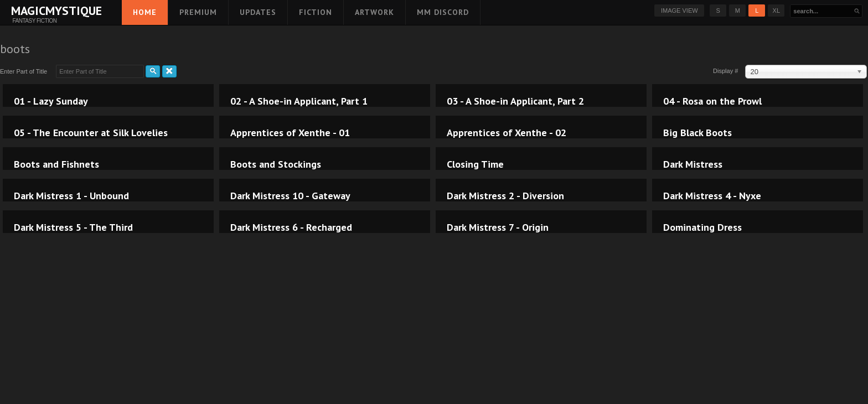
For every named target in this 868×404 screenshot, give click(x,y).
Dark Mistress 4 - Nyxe (712, 196)
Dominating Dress (702, 227)
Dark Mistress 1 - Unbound (71, 196)
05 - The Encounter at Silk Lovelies (91, 133)
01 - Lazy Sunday (51, 101)
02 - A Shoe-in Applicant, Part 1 (299, 101)
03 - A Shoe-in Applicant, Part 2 (515, 101)
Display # (726, 71)
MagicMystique (35, 11)
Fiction (316, 12)
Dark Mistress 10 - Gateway (290, 196)
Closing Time (475, 164)
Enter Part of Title (25, 71)
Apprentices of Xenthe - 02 (507, 133)
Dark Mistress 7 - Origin (498, 227)
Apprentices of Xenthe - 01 (290, 133)
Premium (198, 12)
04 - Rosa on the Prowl (712, 101)
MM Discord (443, 12)
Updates (258, 12)
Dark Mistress (693, 164)
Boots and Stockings (276, 164)
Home (145, 12)
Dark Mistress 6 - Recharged (291, 227)
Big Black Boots (697, 133)
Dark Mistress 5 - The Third (73, 227)
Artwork (374, 12)
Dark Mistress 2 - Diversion (505, 196)
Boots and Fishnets (56, 164)
